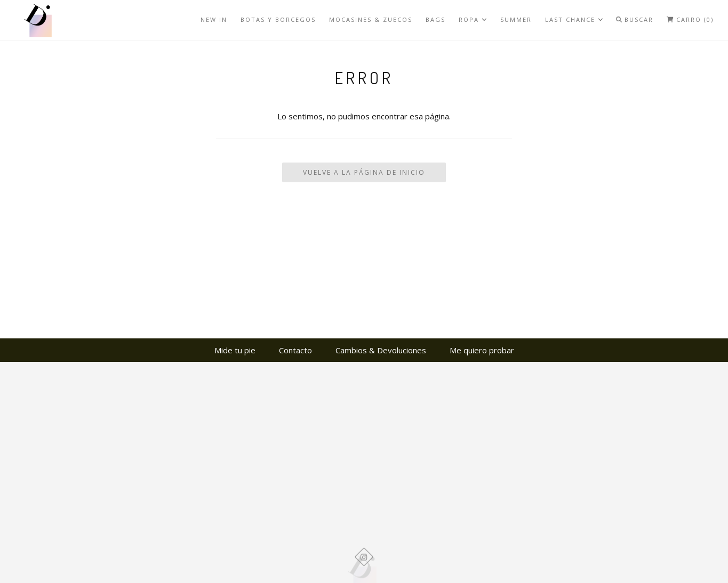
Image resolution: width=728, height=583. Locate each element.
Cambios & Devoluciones (381, 350)
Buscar (635, 19)
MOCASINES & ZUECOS (371, 19)
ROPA (473, 19)
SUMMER (516, 19)
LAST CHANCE (574, 19)
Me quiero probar (482, 350)
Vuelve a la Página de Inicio (364, 172)
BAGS (435, 19)
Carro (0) (690, 19)
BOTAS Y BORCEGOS (278, 19)
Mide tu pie (235, 350)
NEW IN (214, 19)
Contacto (295, 350)
